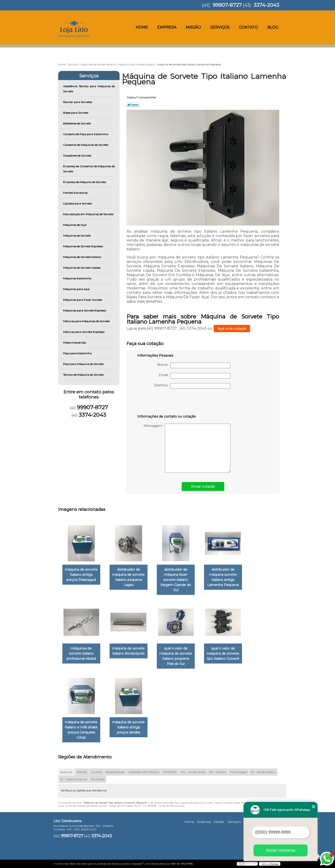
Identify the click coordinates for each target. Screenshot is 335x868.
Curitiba (97, 772)
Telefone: (192, 386)
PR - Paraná (218, 772)
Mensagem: (187, 448)
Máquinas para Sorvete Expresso (85, 310)
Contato (248, 27)
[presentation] (167, 402)
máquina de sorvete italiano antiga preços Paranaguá (81, 575)
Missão (193, 27)
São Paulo (97, 779)
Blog (273, 27)
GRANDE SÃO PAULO (144, 772)
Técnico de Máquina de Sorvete (84, 375)
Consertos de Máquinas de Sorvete (86, 145)
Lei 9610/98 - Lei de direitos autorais (164, 806)
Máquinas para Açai (77, 289)
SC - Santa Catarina (73, 779)
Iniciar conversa (281, 850)
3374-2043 (266, 5)
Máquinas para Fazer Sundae (83, 300)
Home (142, 27)
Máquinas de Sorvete (77, 236)
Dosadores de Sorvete (77, 156)
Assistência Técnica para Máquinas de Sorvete (89, 89)
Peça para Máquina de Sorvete (84, 364)
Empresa (167, 27)
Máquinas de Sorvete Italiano (82, 257)
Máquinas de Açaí (75, 225)
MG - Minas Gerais (193, 772)
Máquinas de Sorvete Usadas (82, 268)
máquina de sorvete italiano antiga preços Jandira (128, 727)
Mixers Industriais (75, 343)
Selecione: (66, 772)
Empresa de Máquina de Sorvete (85, 182)
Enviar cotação (203, 486)
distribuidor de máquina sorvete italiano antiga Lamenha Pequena (223, 577)
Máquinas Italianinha (77, 278)
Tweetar (133, 105)
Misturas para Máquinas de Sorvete (87, 321)
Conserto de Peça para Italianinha (86, 134)
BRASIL (82, 772)
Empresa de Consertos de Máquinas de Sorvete (89, 169)
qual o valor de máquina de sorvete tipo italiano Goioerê (223, 654)
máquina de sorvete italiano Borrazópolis (128, 651)
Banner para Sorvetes (78, 102)
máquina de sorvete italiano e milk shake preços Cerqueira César (81, 730)
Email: (194, 376)
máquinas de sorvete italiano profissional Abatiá (81, 654)
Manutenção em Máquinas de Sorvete (89, 214)
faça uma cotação (232, 328)
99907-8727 (227, 5)
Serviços (220, 27)
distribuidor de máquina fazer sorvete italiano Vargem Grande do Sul (176, 580)
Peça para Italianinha (78, 353)
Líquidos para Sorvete (78, 203)
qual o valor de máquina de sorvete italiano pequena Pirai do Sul (176, 656)
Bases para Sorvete (76, 113)
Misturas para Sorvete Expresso (84, 332)
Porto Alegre (238, 772)
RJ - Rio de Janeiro (263, 772)
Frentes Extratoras (76, 193)
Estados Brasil (115, 772)
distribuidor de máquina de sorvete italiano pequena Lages (128, 577)
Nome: (194, 365)
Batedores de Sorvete (77, 123)
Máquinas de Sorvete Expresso (83, 246)
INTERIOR (170, 772)
